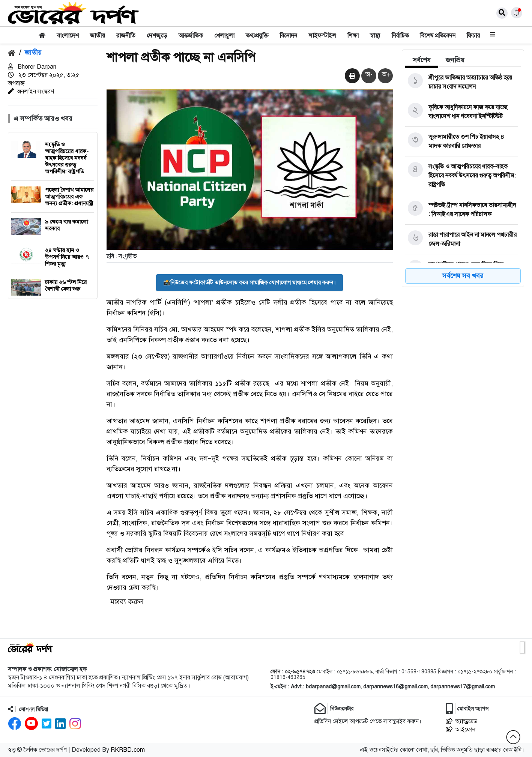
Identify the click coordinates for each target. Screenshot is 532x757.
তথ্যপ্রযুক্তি (257, 36)
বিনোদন (289, 36)
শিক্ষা (353, 36)
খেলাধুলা (224, 36)
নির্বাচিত (400, 36)
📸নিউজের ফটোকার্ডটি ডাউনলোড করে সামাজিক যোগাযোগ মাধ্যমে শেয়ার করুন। (249, 282)
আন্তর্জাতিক (191, 36)
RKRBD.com (128, 750)
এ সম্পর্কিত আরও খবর (43, 119)
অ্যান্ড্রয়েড (461, 721)
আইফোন (461, 730)
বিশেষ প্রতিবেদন (438, 36)
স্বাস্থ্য (375, 36)
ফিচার (473, 36)
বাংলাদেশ (68, 36)
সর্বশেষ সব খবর (463, 276)
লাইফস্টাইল (322, 36)
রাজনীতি (126, 36)
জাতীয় (98, 36)
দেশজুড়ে (157, 36)
